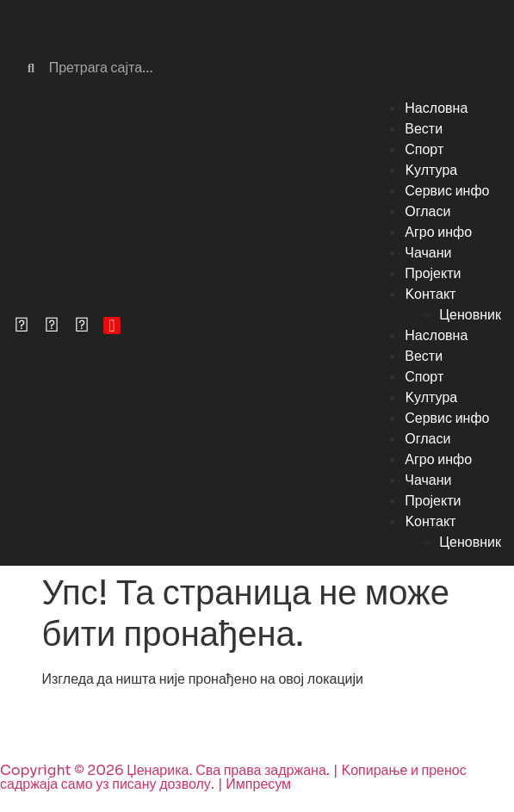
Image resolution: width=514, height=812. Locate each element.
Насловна (436, 108)
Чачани (428, 253)
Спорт (424, 149)
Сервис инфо (447, 191)
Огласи (427, 211)
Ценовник (470, 315)
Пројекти (433, 273)
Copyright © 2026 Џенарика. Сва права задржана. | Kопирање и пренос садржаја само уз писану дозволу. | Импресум (233, 777)
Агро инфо (438, 232)
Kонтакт (430, 294)
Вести (424, 129)
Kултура (431, 170)
